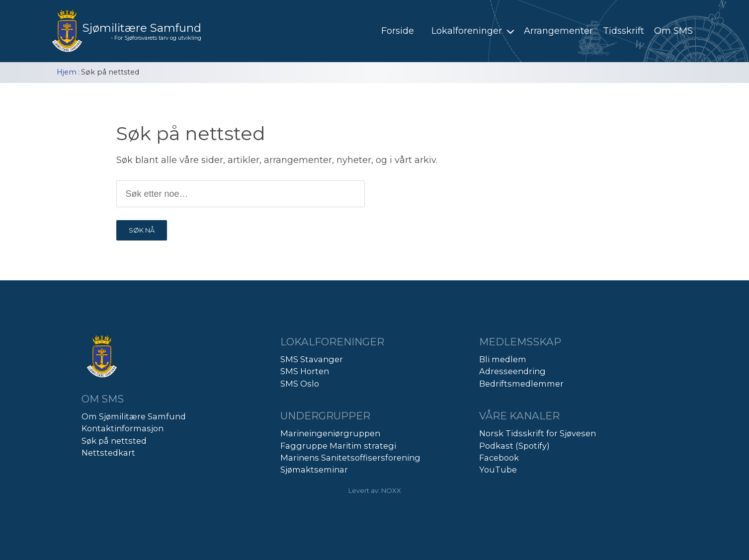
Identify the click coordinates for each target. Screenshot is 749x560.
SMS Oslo (300, 384)
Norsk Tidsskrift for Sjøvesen (538, 433)
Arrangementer (558, 31)
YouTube (498, 470)
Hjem (67, 72)
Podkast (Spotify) (514, 446)
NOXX (391, 490)
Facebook (499, 458)
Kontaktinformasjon (123, 428)
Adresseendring (512, 371)
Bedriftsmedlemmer (521, 384)
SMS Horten (305, 371)
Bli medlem (503, 359)
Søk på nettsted (114, 441)
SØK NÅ (142, 230)
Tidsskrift (624, 31)
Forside (398, 31)
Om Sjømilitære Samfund (134, 416)
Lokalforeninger (474, 31)
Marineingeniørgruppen (330, 433)
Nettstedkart (108, 453)
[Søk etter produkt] (241, 194)
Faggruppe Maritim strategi (338, 446)
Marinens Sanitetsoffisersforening (350, 458)
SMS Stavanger (312, 359)
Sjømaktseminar (314, 470)
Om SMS (673, 31)
